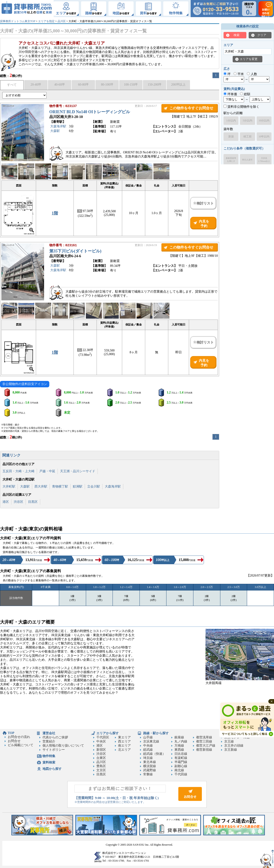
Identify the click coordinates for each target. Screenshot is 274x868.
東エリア (124, 737)
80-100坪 (107, 85)
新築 (231, 136)
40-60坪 (60, 85)
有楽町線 (181, 758)
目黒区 (33, 502)
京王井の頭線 (234, 746)
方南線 (179, 746)
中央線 (148, 746)
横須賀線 (150, 766)
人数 (252, 74)
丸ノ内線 (181, 741)
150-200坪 (155, 85)
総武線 (148, 750)
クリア (262, 35)
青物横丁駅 (60, 486)
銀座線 (179, 737)
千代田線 (181, 774)
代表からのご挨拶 (55, 737)
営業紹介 (49, 741)
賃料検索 (49, 762)
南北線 (179, 770)
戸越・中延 (47, 471)
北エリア (124, 750)
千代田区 (103, 737)
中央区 (101, 741)
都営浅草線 (204, 737)
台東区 (101, 758)
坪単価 (230, 94)
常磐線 (148, 774)
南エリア (124, 746)
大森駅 (55, 131)
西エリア (124, 741)
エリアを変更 (249, 59)
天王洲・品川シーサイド (78, 471)
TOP (11, 733)
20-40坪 (36, 85)
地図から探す (52, 769)
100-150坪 (131, 85)
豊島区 (101, 766)
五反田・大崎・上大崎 (18, 471)
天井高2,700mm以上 (264, 160)
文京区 (101, 770)
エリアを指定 (46, 21)
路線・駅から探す (156, 733)
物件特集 (49, 756)
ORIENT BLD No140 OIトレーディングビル (90, 112)
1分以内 (231, 121)
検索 (237, 35)
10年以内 (264, 136)
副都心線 (181, 766)
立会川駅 (94, 486)
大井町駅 (9, 486)
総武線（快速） (154, 754)
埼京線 (148, 758)
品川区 (62, 21)
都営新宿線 (204, 750)
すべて (12, 85)
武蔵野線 (150, 770)
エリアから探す (108, 733)
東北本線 (150, 762)
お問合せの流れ (19, 737)
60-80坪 (83, 85)
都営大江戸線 (206, 746)
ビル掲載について (21, 745)
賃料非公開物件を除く (241, 107)
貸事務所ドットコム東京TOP (18, 21)
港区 (6, 502)
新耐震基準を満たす (231, 160)
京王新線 (231, 750)
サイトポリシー (54, 750)
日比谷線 (181, 754)
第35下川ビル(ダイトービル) (75, 252)
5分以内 (248, 121)
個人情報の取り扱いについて (63, 746)
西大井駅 (41, 486)
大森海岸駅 (58, 127)
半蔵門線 (181, 762)
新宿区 (101, 750)
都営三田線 (204, 741)
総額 (245, 94)
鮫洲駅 (78, 486)
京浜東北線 (151, 741)
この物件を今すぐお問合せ (191, 108)
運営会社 (49, 733)
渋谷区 (18, 502)
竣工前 (248, 136)
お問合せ (14, 741)
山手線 (148, 737)
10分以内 (264, 121)
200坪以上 (178, 85)
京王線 (229, 741)
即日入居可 (247, 160)
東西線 (179, 750)
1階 (55, 213)
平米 (239, 74)
